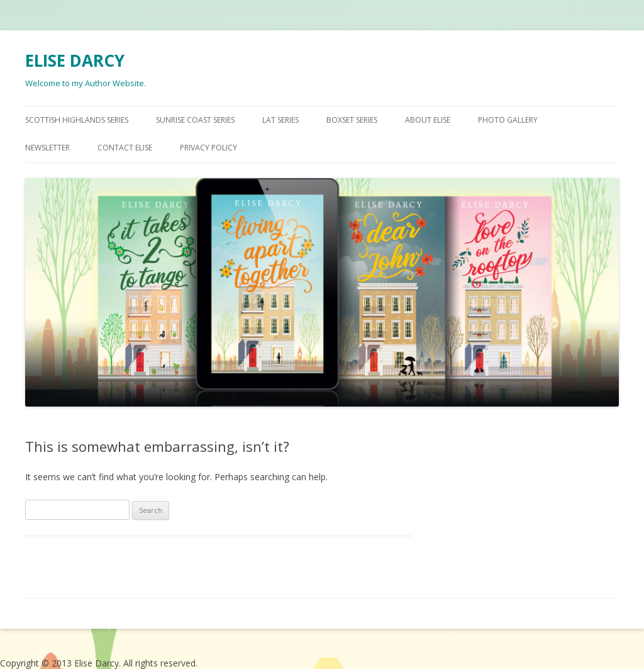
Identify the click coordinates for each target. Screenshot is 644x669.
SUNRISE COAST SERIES (195, 120)
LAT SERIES (280, 120)
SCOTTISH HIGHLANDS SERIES (77, 120)
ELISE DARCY (75, 60)
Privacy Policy (208, 148)
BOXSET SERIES (352, 120)
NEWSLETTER (47, 148)
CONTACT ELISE (125, 148)
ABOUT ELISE (428, 120)
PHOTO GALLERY (508, 120)
